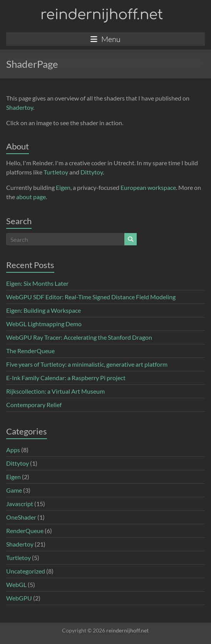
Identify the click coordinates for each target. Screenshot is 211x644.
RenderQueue (25, 531)
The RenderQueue (30, 351)
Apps (13, 450)
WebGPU (19, 598)
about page (31, 197)
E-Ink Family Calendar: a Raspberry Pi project (66, 378)
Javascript (20, 504)
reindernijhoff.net (102, 15)
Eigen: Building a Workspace (44, 310)
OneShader (21, 517)
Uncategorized (26, 571)
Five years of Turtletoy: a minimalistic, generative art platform (87, 364)
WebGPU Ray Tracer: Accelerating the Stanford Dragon (79, 337)
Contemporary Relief (34, 405)
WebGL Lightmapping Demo (44, 324)
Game (14, 490)
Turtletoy (56, 172)
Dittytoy (92, 172)
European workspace (148, 187)
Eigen (63, 187)
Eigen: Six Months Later (37, 283)
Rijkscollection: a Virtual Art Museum (55, 391)
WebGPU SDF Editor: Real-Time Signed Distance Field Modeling (91, 297)
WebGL (16, 584)
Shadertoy (20, 107)
